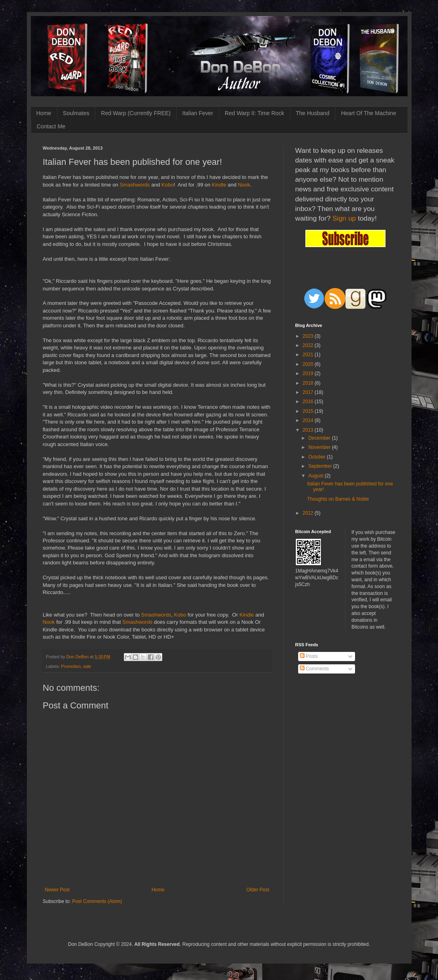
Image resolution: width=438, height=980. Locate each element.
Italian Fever (198, 113)
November (320, 447)
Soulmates (76, 113)
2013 (309, 430)
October (317, 457)
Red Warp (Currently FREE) (136, 113)
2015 (309, 411)
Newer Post (57, 890)
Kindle (219, 185)
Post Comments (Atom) (97, 901)
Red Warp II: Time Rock (254, 113)
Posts (309, 656)
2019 (309, 373)
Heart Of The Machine (368, 113)
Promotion (71, 666)
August (316, 476)
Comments (314, 669)
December (320, 438)
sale (87, 666)
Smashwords (135, 185)
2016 (309, 402)
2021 (309, 355)
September (321, 466)
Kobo (168, 185)
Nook (244, 185)
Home (44, 113)
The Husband (313, 113)
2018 (309, 383)
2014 (309, 420)
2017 (309, 392)
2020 (309, 364)
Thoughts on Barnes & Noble (338, 499)
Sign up (344, 218)
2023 (309, 336)
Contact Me (51, 126)
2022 (309, 345)
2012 (309, 513)
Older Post (258, 890)
